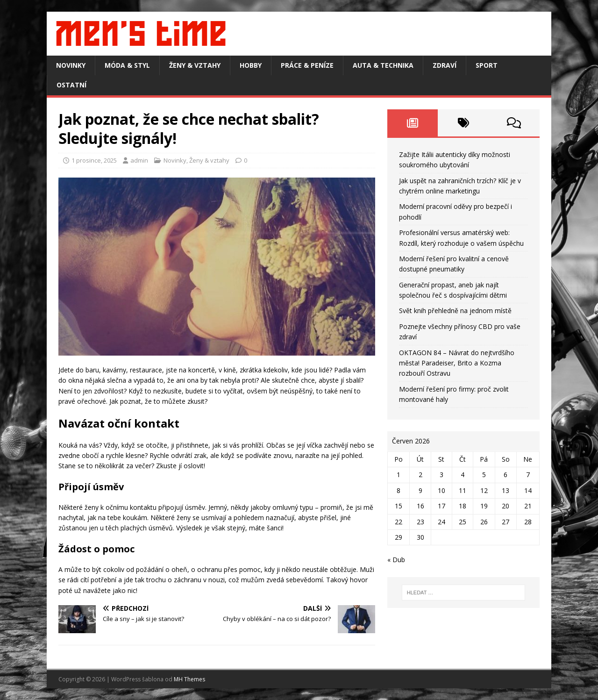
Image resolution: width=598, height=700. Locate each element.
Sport (487, 65)
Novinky (71, 65)
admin (139, 160)
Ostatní (71, 85)
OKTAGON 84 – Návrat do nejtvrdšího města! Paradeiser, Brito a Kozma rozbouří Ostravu (457, 363)
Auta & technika (383, 65)
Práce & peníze (307, 65)
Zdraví (445, 65)
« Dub (396, 560)
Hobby (251, 65)
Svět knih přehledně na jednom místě (455, 311)
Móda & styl (127, 65)
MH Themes (189, 679)
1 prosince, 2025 (94, 160)
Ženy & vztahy (195, 65)
